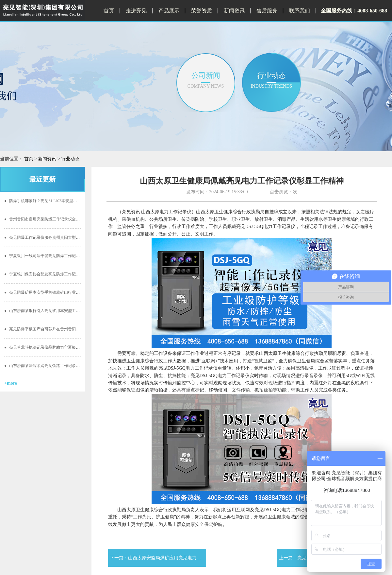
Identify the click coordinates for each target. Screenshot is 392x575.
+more (11, 383)
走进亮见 (136, 11)
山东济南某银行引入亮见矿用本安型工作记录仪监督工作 (56, 311)
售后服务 (267, 11)
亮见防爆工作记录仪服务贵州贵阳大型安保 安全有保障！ (56, 237)
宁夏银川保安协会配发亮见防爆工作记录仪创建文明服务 (56, 274)
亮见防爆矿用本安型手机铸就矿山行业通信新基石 (50, 292)
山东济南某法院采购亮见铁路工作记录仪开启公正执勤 (54, 366)
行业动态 (70, 159)
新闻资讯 (234, 11)
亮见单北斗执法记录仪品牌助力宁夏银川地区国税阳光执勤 (58, 347)
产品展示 (169, 11)
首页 (109, 11)
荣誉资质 (202, 11)
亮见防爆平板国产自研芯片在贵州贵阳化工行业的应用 (54, 329)
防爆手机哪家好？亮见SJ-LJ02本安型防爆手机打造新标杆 (56, 201)
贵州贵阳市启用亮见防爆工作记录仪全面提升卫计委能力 (56, 219)
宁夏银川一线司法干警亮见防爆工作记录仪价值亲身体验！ (58, 256)
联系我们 (300, 11)
